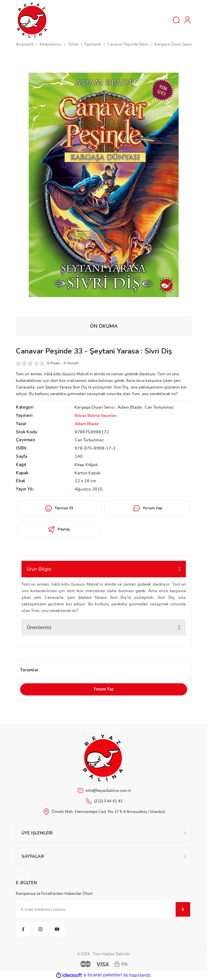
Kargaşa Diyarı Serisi (95, 407)
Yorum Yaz (103, 689)
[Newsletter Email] (104, 909)
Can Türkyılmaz (159, 407)
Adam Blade (130, 407)
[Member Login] (188, 20)
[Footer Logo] (104, 758)
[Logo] (32, 20)
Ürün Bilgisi (39, 569)
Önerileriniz (39, 627)
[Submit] (183, 909)
